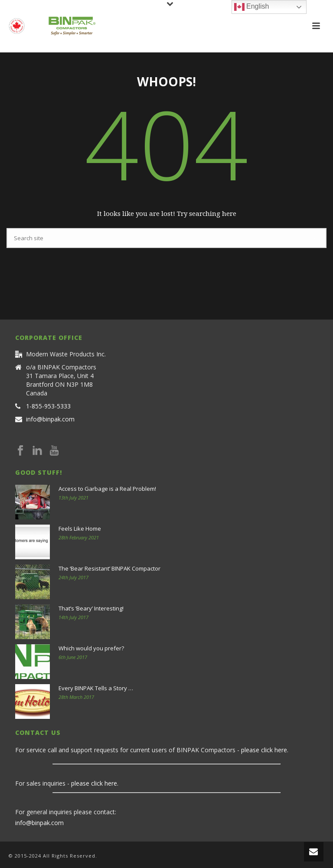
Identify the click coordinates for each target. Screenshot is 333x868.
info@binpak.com (50, 419)
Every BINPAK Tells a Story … (96, 688)
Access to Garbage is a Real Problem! (107, 489)
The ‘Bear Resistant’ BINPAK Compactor (109, 568)
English (252, 7)
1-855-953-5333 (48, 406)
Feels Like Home (80, 529)
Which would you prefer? (91, 648)
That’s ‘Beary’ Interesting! (91, 608)
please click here (264, 750)
